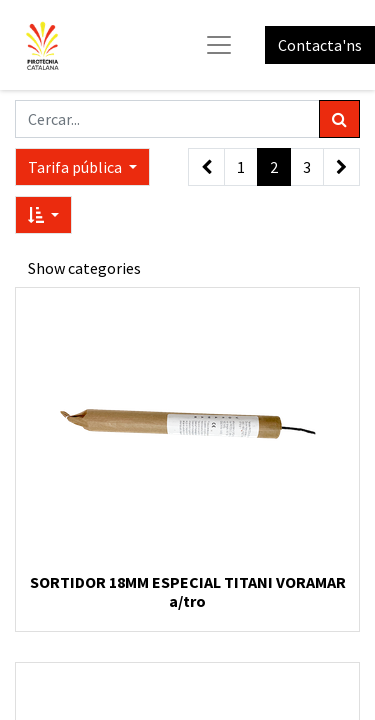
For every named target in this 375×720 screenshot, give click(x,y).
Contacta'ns (320, 45)
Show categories (84, 268)
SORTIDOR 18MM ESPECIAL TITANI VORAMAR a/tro (188, 591)
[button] (43, 215)
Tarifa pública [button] (76, 167)
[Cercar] (339, 119)
